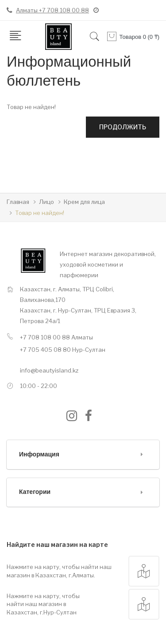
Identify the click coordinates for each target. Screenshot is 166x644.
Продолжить (123, 127)
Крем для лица (84, 202)
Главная (18, 202)
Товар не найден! (40, 213)
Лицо (46, 202)
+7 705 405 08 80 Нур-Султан (63, 350)
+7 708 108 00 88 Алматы (56, 337)
